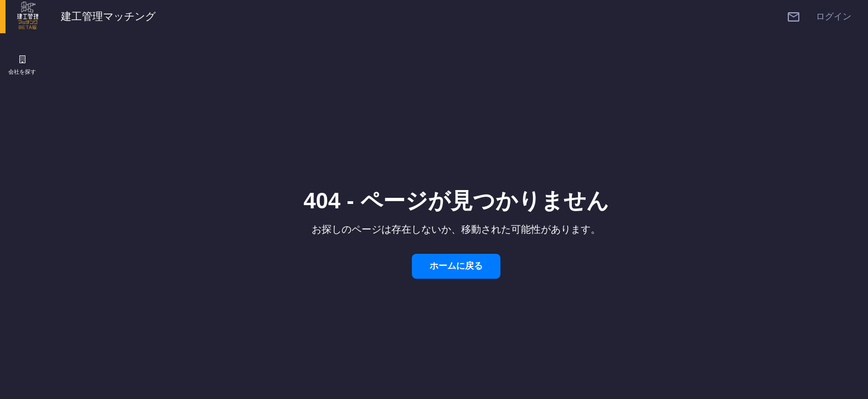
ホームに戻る (456, 266)
